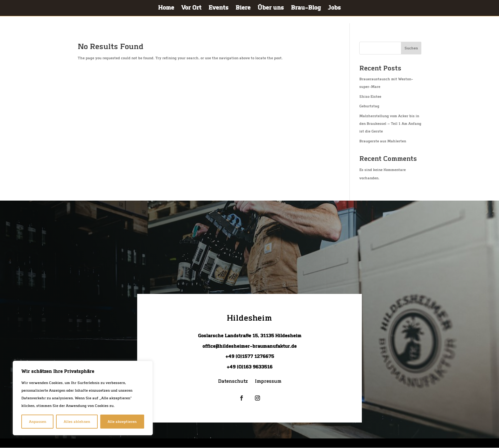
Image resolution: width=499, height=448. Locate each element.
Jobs (334, 9)
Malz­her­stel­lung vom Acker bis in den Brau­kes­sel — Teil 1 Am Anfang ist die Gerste (390, 124)
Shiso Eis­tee (370, 96)
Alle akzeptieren (122, 422)
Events (218, 9)
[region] (83, 398)
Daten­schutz (233, 382)
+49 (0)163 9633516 (250, 367)
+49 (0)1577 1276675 (250, 356)
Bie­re (243, 9)
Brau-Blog (306, 9)
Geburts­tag (369, 106)
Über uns (271, 9)
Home (166, 9)
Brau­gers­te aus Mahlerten (383, 141)
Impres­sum (268, 382)
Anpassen (38, 422)
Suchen (411, 48)
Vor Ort (191, 9)
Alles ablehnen (77, 422)
